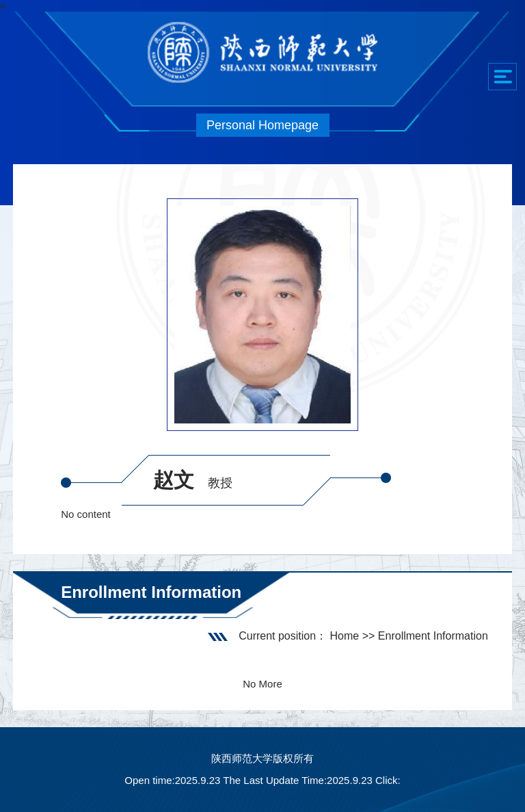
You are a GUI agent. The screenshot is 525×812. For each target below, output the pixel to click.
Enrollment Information (433, 636)
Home (345, 636)
